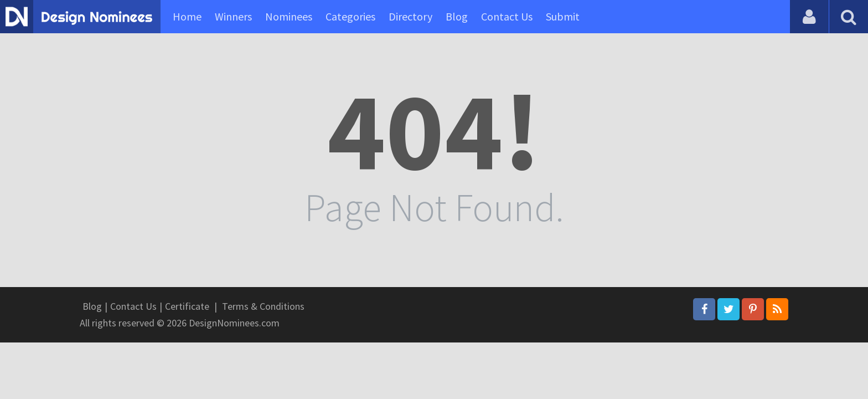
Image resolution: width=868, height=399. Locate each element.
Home (187, 16)
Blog (457, 16)
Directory (410, 16)
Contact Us (507, 16)
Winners (233, 16)
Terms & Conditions (263, 306)
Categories (350, 16)
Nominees (289, 16)
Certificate (187, 306)
